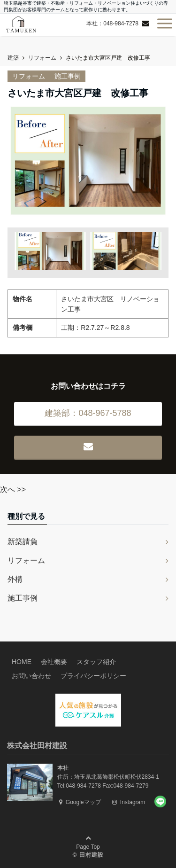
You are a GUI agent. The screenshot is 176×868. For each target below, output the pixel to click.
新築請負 (23, 542)
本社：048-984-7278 (112, 23)
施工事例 (68, 76)
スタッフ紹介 (96, 662)
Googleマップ (80, 802)
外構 (15, 579)
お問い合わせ (31, 676)
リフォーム (29, 76)
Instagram (129, 802)
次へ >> (13, 489)
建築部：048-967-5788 (88, 413)
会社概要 (54, 662)
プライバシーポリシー (93, 676)
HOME (22, 662)
